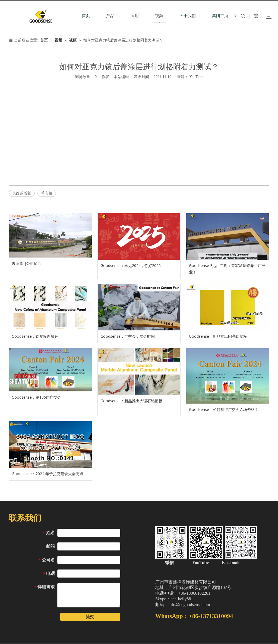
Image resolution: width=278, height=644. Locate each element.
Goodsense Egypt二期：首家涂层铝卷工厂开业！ (227, 269)
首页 (86, 16)
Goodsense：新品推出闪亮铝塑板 (218, 336)
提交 (90, 616)
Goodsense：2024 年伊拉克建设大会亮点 (48, 474)
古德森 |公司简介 (27, 263)
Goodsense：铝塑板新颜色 (35, 336)
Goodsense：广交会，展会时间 (128, 336)
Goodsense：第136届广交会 (36, 397)
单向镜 (47, 193)
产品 (110, 16)
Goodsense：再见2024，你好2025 (131, 265)
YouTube (196, 77)
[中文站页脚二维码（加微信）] (206, 542)
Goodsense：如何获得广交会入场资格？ (224, 409)
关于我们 (188, 16)
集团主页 (220, 16)
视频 (159, 16)
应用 (135, 16)
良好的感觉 (22, 193)
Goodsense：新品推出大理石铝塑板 (131, 401)
